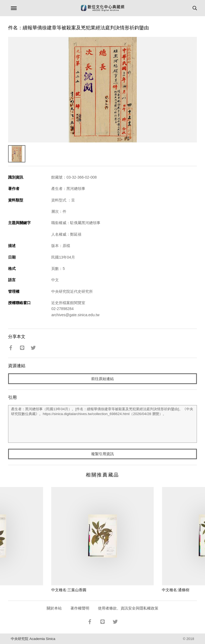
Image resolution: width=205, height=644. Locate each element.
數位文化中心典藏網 (102, 8)
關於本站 (54, 608)
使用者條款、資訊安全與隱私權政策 (128, 608)
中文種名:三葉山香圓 (69, 590)
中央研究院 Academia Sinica (33, 639)
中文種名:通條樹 (176, 590)
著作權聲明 (80, 608)
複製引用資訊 (102, 454)
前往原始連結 (102, 379)
